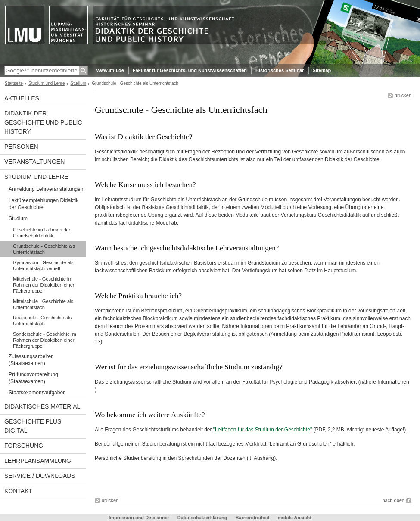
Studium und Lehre (47, 83)
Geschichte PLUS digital (33, 426)
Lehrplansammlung (38, 461)
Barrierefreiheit (253, 518)
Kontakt (18, 491)
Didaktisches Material (42, 406)
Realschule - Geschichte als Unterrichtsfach (42, 321)
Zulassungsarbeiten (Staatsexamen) (31, 360)
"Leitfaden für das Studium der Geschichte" (263, 430)
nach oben (394, 500)
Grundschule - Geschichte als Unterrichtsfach (44, 249)
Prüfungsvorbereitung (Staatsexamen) (33, 378)
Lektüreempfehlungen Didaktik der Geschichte (44, 204)
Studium (79, 83)
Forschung (24, 446)
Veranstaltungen (34, 162)
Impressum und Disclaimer (139, 518)
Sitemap (322, 70)
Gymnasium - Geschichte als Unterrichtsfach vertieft (43, 265)
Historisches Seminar (280, 70)
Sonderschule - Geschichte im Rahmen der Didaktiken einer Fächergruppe (45, 340)
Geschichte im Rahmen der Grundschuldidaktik (42, 233)
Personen (21, 147)
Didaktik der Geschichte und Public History (43, 122)
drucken (403, 95)
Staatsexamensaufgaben (37, 393)
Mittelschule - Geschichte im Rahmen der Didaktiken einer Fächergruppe (44, 285)
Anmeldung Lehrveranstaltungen (46, 189)
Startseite (14, 83)
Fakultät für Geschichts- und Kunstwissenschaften (190, 70)
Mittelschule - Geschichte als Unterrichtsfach (43, 304)
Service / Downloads (40, 476)
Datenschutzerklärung (202, 518)
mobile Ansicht (294, 518)
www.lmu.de (110, 70)
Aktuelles (22, 98)
